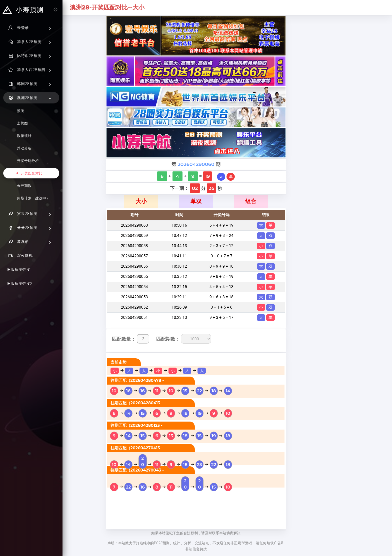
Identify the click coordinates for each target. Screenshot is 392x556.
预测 (21, 111)
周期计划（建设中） (33, 198)
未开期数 (24, 186)
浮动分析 (24, 148)
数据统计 (24, 136)
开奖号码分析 (28, 161)
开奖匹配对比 (32, 173)
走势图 (22, 123)
